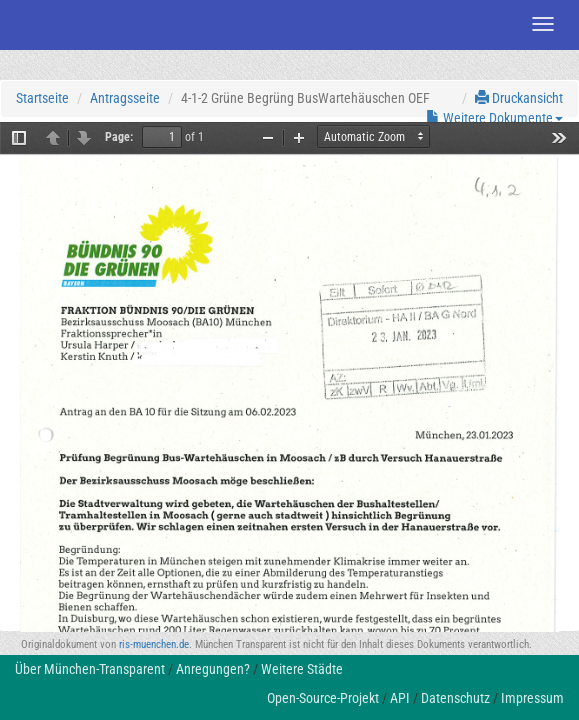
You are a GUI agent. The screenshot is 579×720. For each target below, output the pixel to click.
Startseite (42, 98)
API (400, 698)
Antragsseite (125, 98)
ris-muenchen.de (154, 644)
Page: (119, 137)
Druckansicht (519, 98)
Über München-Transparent (90, 669)
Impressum (532, 698)
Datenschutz (455, 698)
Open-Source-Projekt (323, 698)
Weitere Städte (302, 669)
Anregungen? (213, 669)
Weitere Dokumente (494, 118)
